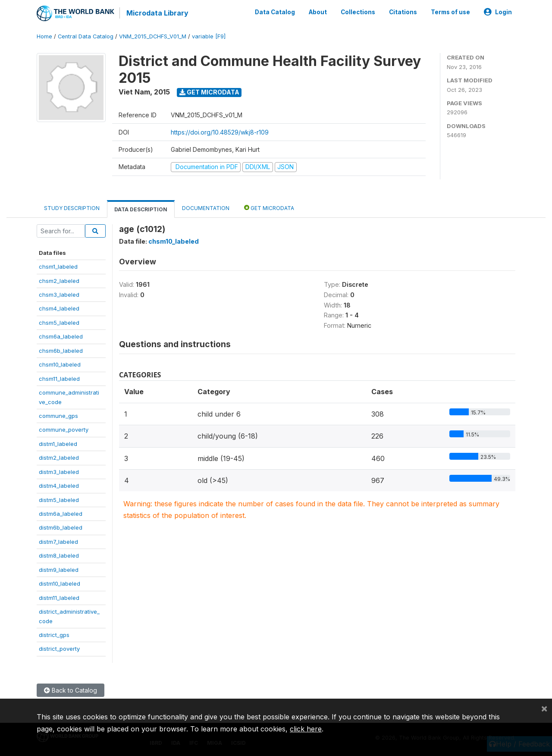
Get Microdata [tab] (269, 208)
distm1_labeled (58, 444)
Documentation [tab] (206, 208)
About (318, 12)
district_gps (54, 635)
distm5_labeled (59, 500)
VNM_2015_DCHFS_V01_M (153, 36)
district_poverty (59, 649)
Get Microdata (209, 92)
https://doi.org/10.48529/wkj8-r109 (220, 132)
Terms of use (450, 12)
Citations (403, 12)
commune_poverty (64, 430)
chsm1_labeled (58, 267)
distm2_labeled (59, 458)
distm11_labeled (59, 598)
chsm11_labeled (59, 379)
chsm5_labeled (59, 323)
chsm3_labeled (59, 295)
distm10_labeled (60, 583)
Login (498, 12)
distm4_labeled (59, 486)
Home (44, 36)
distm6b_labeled (61, 527)
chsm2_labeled (59, 281)
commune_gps (58, 416)
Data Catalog (275, 12)
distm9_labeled (59, 570)
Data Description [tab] (141, 209)
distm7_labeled (58, 542)
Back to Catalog (71, 690)
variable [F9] (209, 36)
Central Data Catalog (86, 36)
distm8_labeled (59, 555)
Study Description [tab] (72, 208)
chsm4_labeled (59, 308)
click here (306, 729)
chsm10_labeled (60, 364)
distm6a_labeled (61, 514)
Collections (358, 12)
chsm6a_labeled (61, 336)
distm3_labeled (59, 472)
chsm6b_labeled (61, 351)
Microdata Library (157, 13)
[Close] (544, 708)
